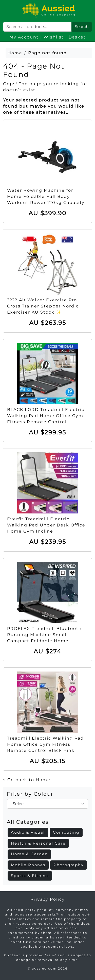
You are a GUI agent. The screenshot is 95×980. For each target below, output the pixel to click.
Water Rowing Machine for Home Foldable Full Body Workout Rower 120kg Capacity (46, 196)
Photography (69, 865)
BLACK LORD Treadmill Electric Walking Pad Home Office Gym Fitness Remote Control (46, 416)
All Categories (28, 822)
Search (82, 27)
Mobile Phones (28, 865)
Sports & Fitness (30, 876)
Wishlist (54, 37)
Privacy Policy (48, 899)
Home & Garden (29, 854)
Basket (77, 37)
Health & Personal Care (38, 843)
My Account (24, 37)
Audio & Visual (28, 832)
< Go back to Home (27, 780)
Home (15, 53)
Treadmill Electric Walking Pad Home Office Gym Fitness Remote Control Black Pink (45, 744)
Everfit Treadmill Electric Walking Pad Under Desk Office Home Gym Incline (46, 525)
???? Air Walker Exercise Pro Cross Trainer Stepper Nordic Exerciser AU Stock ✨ (43, 306)
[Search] (37, 27)
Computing (66, 832)
